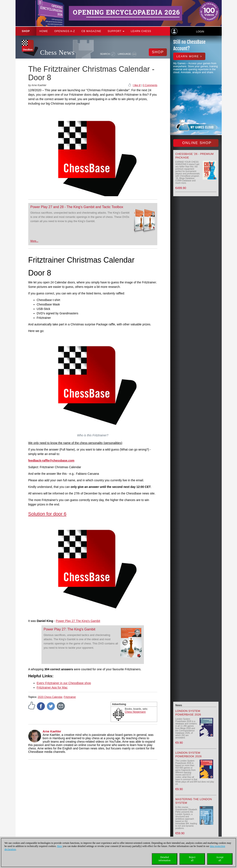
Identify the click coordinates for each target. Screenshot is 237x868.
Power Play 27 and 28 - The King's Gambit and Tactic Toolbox (77, 207)
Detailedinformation (165, 859)
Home (44, 31)
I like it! (137, 85)
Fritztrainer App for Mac (52, 687)
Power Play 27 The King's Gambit (78, 621)
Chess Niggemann (135, 712)
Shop (26, 31)
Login (200, 32)
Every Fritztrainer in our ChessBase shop (64, 683)
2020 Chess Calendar (50, 697)
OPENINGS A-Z (65, 31)
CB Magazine (91, 31)
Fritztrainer (70, 697)
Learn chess (141, 31)
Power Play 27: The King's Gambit (69, 629)
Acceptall (220, 859)
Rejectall (192, 859)
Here (60, 846)
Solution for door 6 (47, 514)
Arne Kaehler (52, 731)
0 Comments (150, 85)
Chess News (57, 52)
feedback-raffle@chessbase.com (51, 461)
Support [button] (116, 31)
